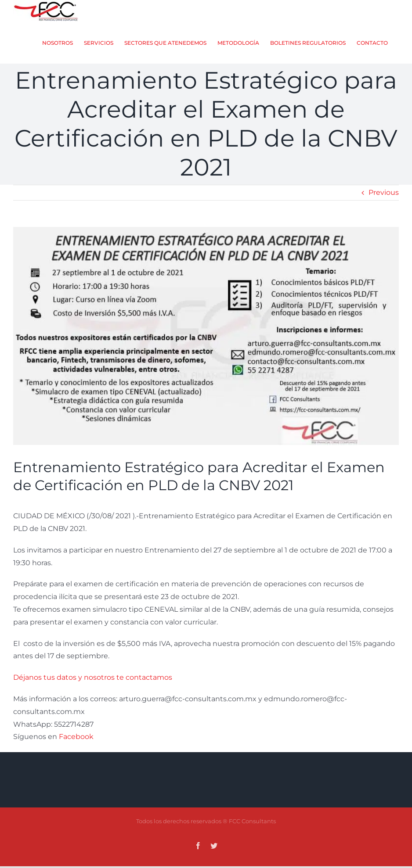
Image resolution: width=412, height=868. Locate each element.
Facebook (76, 750)
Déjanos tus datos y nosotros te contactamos (94, 690)
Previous (384, 206)
